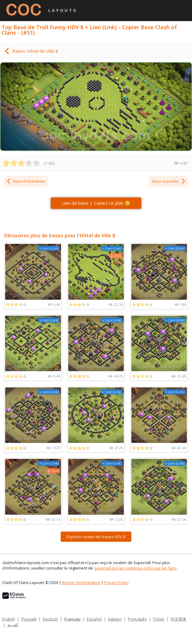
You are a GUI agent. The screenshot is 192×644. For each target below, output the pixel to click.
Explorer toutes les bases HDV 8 (96, 537)
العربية (13, 625)
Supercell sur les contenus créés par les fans (135, 568)
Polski (159, 619)
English (9, 619)
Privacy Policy (117, 582)
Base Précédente (26, 181)
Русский (29, 619)
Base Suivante (169, 181)
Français (72, 619)
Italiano (115, 619)
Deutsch (50, 619)
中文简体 (178, 619)
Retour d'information (81, 582)
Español (94, 619)
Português (138, 619)
